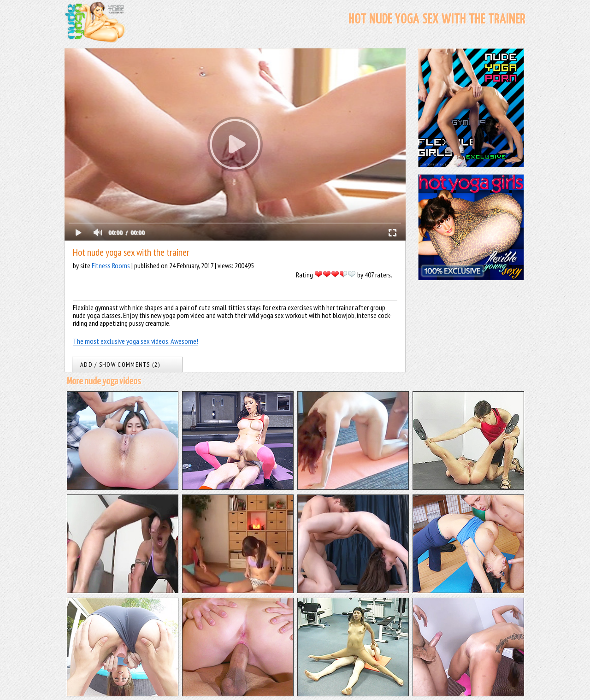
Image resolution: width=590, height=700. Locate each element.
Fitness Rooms (111, 265)
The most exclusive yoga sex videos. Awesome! (136, 341)
